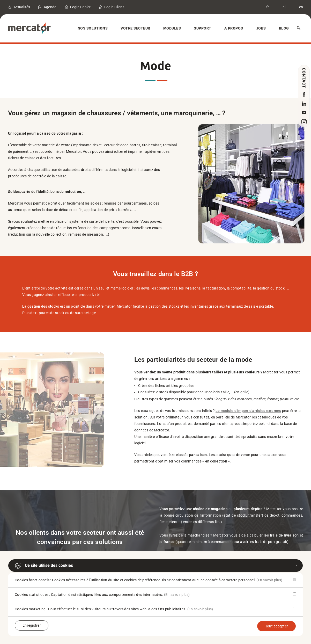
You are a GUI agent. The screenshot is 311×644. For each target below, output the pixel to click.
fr (268, 7)
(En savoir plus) (269, 580)
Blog (284, 28)
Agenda (50, 7)
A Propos (234, 28)
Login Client (114, 7)
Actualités (22, 7)
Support (203, 28)
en (301, 7)
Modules (172, 28)
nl (284, 7)
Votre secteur (135, 28)
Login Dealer (80, 7)
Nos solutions (93, 28)
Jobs (261, 28)
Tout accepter (277, 626)
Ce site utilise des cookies (44, 566)
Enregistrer (32, 625)
